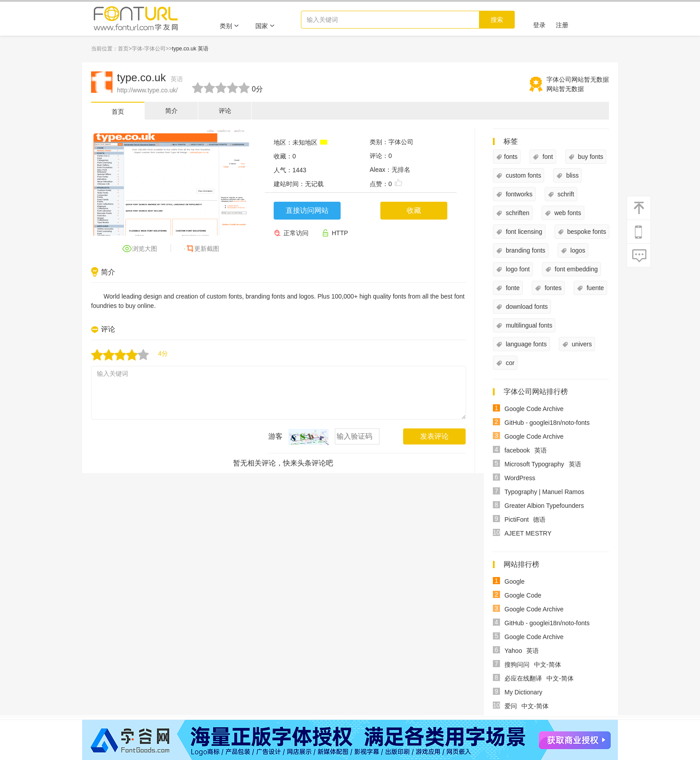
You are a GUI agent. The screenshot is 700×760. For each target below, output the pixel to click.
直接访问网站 (307, 210)
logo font (517, 269)
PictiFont (517, 519)
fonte (512, 288)
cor (509, 363)
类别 (229, 26)
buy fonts (590, 157)
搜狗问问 (517, 664)
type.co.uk (150, 77)
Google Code (523, 595)
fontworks (518, 194)
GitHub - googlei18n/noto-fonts (547, 423)
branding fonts (525, 250)
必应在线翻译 (523, 678)
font (547, 157)
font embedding (575, 269)
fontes (552, 288)
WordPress (520, 478)
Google (515, 581)
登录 (539, 25)
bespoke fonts (586, 232)
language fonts (525, 344)
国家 (265, 26)
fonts (511, 157)
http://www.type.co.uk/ (147, 90)
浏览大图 (145, 249)
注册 (562, 25)
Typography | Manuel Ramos (544, 492)
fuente (594, 288)
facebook (517, 450)
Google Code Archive (534, 409)
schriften (517, 213)
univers (581, 344)
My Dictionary (523, 692)
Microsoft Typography (534, 464)
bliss (571, 175)
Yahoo (513, 651)
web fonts (567, 213)
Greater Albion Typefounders (544, 506)
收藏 (414, 210)
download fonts (526, 307)
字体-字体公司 (149, 49)
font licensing (523, 232)
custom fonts (523, 175)
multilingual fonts (528, 325)
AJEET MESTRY (528, 533)
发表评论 (434, 436)
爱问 (511, 706)
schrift (565, 194)
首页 (123, 49)
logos (577, 250)
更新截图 (207, 249)
